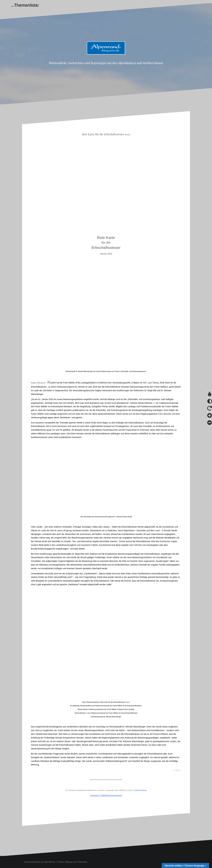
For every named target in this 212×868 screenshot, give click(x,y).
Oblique (69, 862)
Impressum (94, 795)
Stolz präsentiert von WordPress (40, 862)
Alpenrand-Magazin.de (106, 57)
